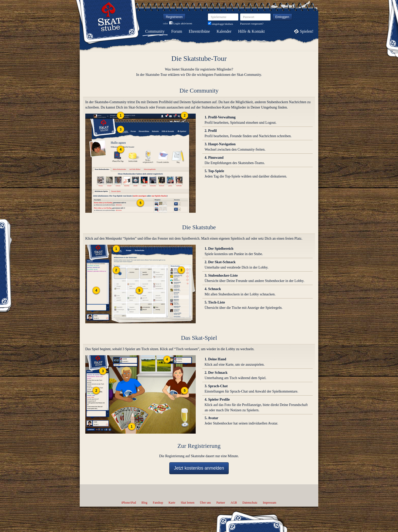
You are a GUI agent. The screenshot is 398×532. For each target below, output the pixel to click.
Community (155, 31)
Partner (221, 503)
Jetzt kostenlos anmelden (199, 468)
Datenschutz (250, 503)
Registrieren (174, 17)
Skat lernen (188, 503)
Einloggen (282, 17)
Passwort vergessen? (252, 24)
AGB (234, 503)
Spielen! (307, 31)
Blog (144, 503)
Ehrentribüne (200, 31)
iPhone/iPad (129, 503)
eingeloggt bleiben (220, 24)
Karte (172, 503)
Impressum (269, 503)
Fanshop (158, 503)
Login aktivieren (181, 23)
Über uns (205, 503)
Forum (177, 31)
